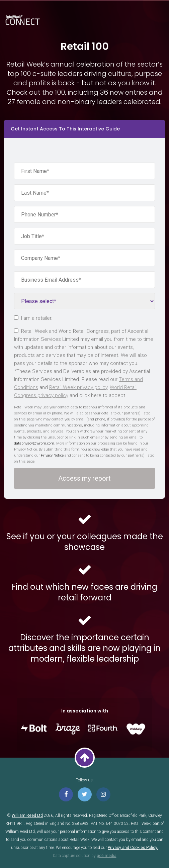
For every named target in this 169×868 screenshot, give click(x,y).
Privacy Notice (52, 455)
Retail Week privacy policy (78, 387)
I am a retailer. (33, 318)
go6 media (107, 856)
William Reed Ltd (27, 815)
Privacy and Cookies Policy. (133, 848)
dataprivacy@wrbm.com (34, 443)
